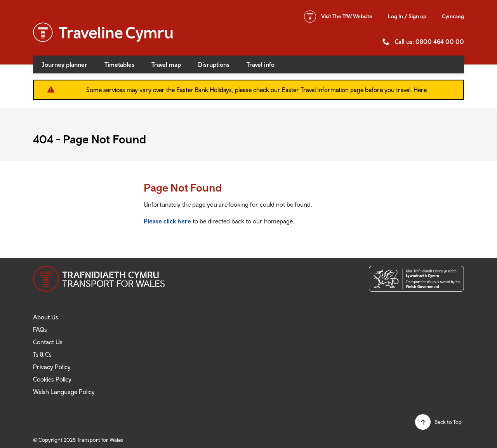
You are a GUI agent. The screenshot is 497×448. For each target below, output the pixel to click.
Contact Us (48, 342)
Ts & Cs (42, 354)
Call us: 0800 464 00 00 (429, 42)
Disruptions (214, 64)
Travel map (166, 64)
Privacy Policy (52, 367)
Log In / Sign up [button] (407, 16)
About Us (46, 317)
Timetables (119, 64)
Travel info (261, 64)
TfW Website (347, 16)
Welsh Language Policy (64, 392)
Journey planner (64, 64)
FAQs (40, 329)
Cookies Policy (52, 379)
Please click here (167, 221)
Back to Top (448, 422)
